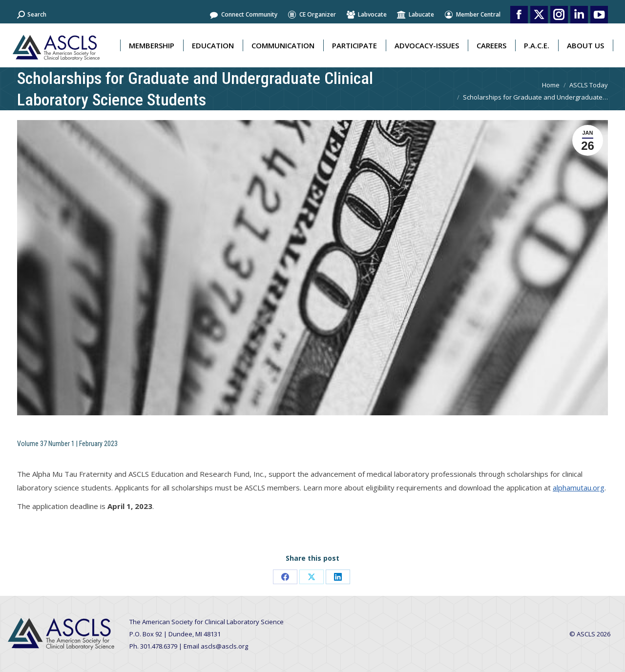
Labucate (415, 15)
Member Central (472, 15)
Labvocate (366, 15)
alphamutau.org (579, 488)
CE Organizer (312, 15)
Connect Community (243, 15)
